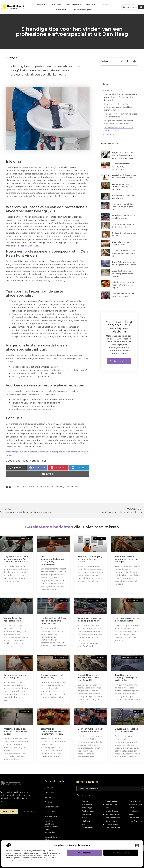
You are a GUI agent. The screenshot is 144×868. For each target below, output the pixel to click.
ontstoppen (72, 486)
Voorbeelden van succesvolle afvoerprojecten (119, 129)
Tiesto (85, 824)
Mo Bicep (86, 821)
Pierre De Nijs (135, 801)
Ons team (56, 4)
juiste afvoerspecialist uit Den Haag (25, 196)
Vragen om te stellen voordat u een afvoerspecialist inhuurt (120, 122)
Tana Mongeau (112, 824)
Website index (51, 816)
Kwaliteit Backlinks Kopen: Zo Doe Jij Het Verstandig (51, 827)
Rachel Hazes (88, 811)
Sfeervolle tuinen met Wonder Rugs (52, 676)
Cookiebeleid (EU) (82, 9)
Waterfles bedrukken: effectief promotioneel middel (122, 274)
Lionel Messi (88, 828)
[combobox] (130, 7)
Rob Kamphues (113, 818)
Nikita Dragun (112, 811)
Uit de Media (50, 812)
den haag (60, 486)
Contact (105, 4)
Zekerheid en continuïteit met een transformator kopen (124, 285)
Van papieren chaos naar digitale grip (14, 619)
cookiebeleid (31, 860)
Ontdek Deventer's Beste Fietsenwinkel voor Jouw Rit (124, 253)
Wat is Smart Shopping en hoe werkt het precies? (90, 559)
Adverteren (61, 9)
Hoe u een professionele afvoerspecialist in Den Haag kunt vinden (118, 107)
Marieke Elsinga (113, 828)
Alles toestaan (85, 853)
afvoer (31, 486)
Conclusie (109, 134)
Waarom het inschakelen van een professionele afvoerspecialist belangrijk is (120, 97)
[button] (137, 845)
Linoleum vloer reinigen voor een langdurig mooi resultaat (123, 207)
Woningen (11, 57)
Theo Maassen (112, 801)
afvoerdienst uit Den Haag (25, 246)
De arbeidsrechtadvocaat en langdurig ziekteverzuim (124, 166)
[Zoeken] (141, 7)
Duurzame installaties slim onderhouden (126, 730)
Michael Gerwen (113, 814)
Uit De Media (74, 4)
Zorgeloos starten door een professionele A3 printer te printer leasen (123, 155)
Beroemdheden (52, 807)
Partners (91, 4)
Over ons (41, 4)
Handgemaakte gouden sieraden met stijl (127, 619)
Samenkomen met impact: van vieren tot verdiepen (122, 187)
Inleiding (109, 90)
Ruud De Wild (135, 804)
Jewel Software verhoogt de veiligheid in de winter (126, 677)
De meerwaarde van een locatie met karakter (90, 730)
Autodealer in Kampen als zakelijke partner (90, 619)
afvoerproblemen (45, 486)
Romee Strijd (111, 821)
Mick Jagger (88, 808)
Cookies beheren (121, 853)
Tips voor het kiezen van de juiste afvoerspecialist (121, 115)
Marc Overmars (136, 821)
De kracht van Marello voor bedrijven (15, 676)
